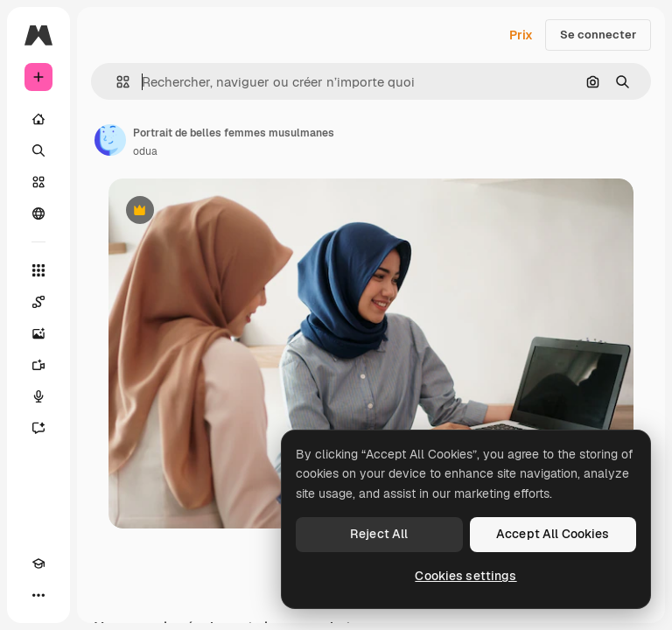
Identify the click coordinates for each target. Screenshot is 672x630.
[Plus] (38, 595)
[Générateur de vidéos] (38, 365)
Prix (521, 35)
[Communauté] (38, 213)
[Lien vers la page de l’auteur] (110, 140)
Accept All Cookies (553, 534)
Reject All (379, 534)
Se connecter (598, 35)
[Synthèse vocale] (38, 396)
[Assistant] (38, 428)
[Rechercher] (38, 150)
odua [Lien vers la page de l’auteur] (145, 151)
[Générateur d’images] (38, 333)
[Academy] (38, 563)
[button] (116, 82)
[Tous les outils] (38, 270)
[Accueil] (38, 119)
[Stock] (38, 182)
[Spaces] (38, 302)
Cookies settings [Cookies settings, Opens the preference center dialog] (465, 576)
